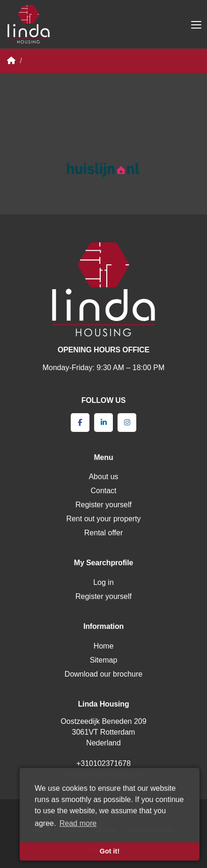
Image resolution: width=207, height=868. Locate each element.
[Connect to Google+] (127, 423)
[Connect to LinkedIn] (103, 423)
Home (104, 646)
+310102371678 (103, 763)
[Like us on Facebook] (80, 423)
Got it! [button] (110, 851)
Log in (103, 582)
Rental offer (103, 533)
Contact (103, 491)
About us (103, 477)
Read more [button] (78, 823)
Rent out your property (103, 519)
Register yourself (103, 505)
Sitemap (104, 660)
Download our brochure (103, 674)
